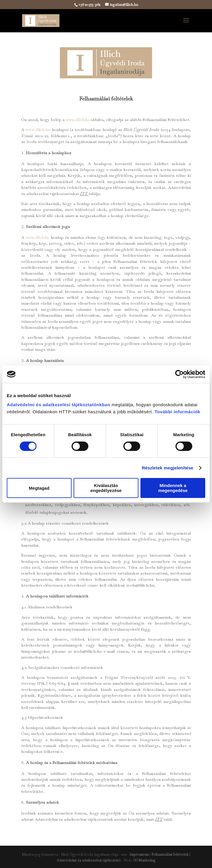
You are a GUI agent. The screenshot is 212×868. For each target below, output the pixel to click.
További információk (177, 412)
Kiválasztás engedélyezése (106, 488)
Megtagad (39, 488)
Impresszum (139, 854)
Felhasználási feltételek (170, 854)
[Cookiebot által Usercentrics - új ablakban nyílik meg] (179, 374)
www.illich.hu (38, 130)
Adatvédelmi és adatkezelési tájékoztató (89, 860)
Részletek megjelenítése (168, 468)
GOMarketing (144, 860)
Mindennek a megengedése (173, 488)
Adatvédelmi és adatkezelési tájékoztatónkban (58, 405)
